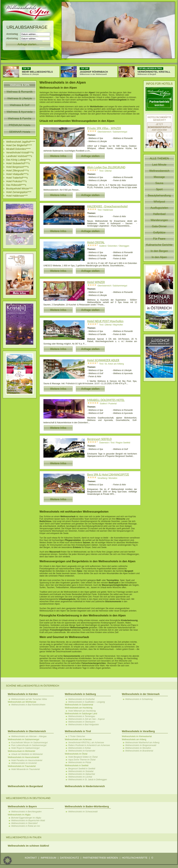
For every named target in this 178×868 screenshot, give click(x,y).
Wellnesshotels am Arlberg (134, 739)
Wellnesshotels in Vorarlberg (138, 731)
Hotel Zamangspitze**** (19, 192)
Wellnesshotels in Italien (24, 837)
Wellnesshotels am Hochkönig (79, 708)
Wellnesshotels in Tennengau (82, 716)
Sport (159, 189)
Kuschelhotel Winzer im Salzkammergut (29, 743)
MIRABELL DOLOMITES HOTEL (106, 400)
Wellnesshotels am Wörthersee (22, 702)
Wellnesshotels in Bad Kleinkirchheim (28, 705)
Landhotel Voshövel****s (19, 156)
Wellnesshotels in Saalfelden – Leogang (86, 702)
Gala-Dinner (159, 226)
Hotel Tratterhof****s (17, 178)
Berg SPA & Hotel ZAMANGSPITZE (108, 475)
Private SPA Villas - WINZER (104, 128)
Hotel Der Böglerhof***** (19, 145)
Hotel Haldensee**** (17, 196)
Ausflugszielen (159, 208)
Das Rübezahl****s (16, 185)
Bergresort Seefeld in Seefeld (82, 769)
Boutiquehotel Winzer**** (19, 189)
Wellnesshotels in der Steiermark (141, 694)
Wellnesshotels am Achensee (78, 739)
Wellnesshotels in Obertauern (82, 722)
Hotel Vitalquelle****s (17, 174)
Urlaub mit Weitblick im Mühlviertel (27, 754)
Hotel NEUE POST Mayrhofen (105, 321)
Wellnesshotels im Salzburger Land (81, 714)
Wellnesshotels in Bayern (22, 806)
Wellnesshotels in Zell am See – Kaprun (86, 719)
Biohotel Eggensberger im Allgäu (26, 818)
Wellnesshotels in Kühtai (79, 748)
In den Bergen (159, 251)
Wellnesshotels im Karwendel (82, 751)
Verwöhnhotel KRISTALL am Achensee (86, 743)
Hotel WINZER (96, 282)
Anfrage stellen (90, 156)
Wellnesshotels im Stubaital (81, 771)
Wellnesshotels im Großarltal (81, 699)
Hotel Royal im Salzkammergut (25, 748)
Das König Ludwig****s (18, 160)
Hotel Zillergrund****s (18, 171)
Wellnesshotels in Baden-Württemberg (87, 806)
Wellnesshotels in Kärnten (23, 694)
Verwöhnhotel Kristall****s (20, 153)
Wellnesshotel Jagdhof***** (21, 142)
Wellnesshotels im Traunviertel (22, 766)
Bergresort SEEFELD (99, 439)
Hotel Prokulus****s (16, 181)
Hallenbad (159, 214)
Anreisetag (13, 34)
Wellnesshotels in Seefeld (76, 766)
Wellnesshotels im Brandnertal (139, 751)
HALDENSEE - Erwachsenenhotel (107, 206)
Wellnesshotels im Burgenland (25, 786)
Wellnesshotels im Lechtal (80, 777)
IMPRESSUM (48, 858)
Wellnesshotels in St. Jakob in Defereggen (87, 780)
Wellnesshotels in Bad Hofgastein (84, 725)
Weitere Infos (58, 156)
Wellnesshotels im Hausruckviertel (23, 757)
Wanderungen (159, 220)
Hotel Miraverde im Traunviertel (25, 769)
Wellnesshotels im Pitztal (80, 762)
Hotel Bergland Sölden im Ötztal (83, 757)
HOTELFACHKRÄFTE (135, 858)
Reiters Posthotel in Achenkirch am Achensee (89, 745)
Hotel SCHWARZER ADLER (103, 360)
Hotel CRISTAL (96, 242)
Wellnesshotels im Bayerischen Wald (28, 821)
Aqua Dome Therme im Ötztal (82, 760)
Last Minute (159, 165)
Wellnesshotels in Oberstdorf (24, 823)
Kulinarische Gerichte (159, 245)
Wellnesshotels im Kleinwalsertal (137, 736)
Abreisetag (13, 38)
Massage (159, 177)
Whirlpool (159, 202)
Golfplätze (159, 232)
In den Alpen (159, 257)
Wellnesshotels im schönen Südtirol (28, 846)
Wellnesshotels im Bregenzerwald (141, 745)
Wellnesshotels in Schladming (139, 699)
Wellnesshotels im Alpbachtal (81, 774)
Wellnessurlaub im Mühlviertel (21, 751)
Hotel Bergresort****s (17, 167)
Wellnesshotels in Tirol (78, 731)
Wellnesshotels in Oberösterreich (27, 731)
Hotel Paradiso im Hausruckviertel (27, 760)
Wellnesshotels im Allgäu (19, 815)
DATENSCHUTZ (70, 858)
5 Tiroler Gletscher (77, 736)
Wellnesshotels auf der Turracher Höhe (29, 699)
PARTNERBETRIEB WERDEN (100, 858)
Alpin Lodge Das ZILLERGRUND (106, 167)
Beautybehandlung (159, 195)
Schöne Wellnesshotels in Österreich (33, 686)
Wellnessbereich (159, 171)
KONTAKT (31, 858)
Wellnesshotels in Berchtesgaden (26, 812)
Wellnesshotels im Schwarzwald (83, 812)
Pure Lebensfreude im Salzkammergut (29, 745)
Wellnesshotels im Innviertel (24, 763)
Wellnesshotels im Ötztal (76, 754)
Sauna (159, 183)
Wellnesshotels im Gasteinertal (79, 705)
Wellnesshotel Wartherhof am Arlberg (142, 743)
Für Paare (159, 239)
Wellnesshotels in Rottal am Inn (26, 826)
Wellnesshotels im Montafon (138, 748)
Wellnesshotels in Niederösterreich (85, 786)
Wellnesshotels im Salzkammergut (23, 739)
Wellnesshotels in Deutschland (28, 798)
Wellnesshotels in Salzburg (80, 694)
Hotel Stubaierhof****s (18, 163)
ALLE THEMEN (159, 158)
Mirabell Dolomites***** (18, 149)
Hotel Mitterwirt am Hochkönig (82, 711)
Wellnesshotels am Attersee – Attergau (29, 736)
